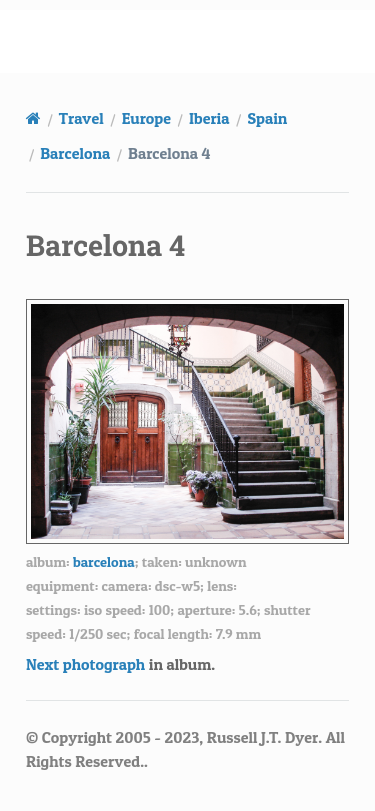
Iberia (209, 118)
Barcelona (75, 153)
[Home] (33, 118)
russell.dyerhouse (200, 41)
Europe (146, 118)
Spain (267, 118)
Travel (81, 118)
